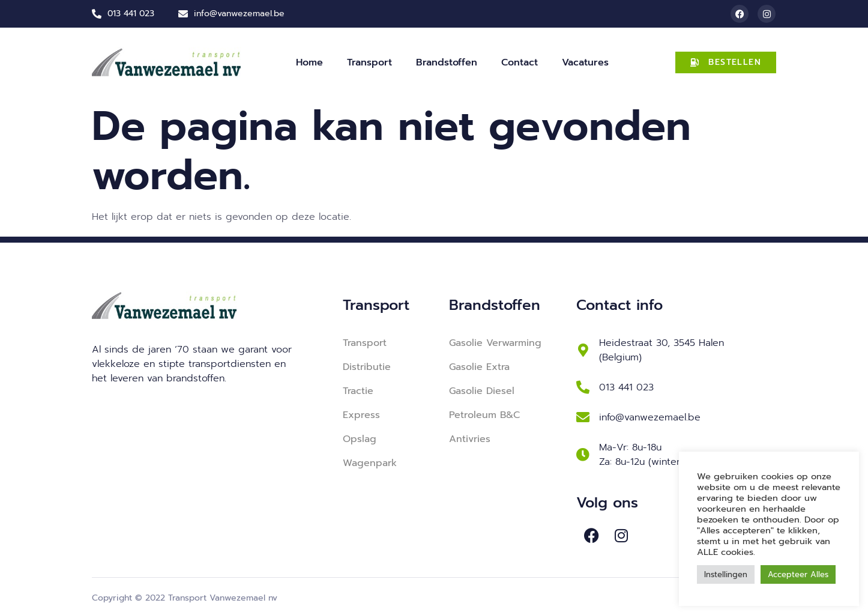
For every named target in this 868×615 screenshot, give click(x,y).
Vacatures (585, 62)
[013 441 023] (583, 387)
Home (309, 62)
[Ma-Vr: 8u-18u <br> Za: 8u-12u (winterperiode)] (583, 455)
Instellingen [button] (726, 574)
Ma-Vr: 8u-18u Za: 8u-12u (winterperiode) (660, 455)
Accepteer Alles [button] (798, 574)
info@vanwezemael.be (650, 417)
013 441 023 (626, 387)
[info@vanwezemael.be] (583, 417)
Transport (369, 62)
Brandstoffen (447, 62)
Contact (520, 62)
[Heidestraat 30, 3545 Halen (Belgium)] (583, 350)
